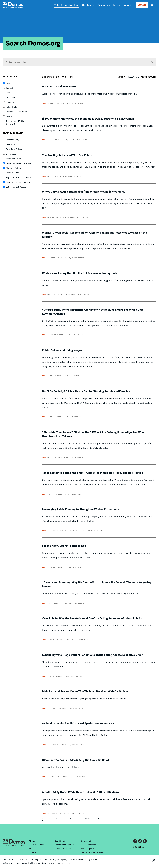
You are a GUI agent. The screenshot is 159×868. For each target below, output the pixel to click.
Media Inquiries (88, 848)
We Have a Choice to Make (59, 86)
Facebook (135, 841)
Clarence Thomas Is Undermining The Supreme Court (76, 760)
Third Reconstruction (66, 5)
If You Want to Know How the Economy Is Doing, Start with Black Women (88, 118)
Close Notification (151, 861)
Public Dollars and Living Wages (62, 350)
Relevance (133, 77)
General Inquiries (89, 845)
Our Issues (88, 5)
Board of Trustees (37, 845)
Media (117, 5)
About (128, 5)
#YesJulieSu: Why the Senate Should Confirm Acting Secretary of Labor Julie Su (92, 618)
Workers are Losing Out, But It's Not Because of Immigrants (80, 273)
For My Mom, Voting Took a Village (64, 546)
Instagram (145, 841)
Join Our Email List (63, 848)
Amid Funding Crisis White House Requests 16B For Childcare (81, 792)
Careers (33, 852)
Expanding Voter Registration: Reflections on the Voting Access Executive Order (92, 655)
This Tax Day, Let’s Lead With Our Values (67, 155)
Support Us (60, 841)
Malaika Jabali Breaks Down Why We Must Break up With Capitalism (85, 691)
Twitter (140, 841)
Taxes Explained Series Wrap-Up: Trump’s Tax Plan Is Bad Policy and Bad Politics (93, 473)
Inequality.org (77, 530)
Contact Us (86, 841)
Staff (31, 848)
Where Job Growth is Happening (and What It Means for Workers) (84, 191)
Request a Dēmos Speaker (92, 852)
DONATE (142, 5)
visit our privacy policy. (61, 863)
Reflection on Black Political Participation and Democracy (78, 723)
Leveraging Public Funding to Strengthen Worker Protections (80, 509)
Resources (104, 5)
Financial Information (64, 845)
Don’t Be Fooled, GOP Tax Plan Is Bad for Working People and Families (86, 391)
